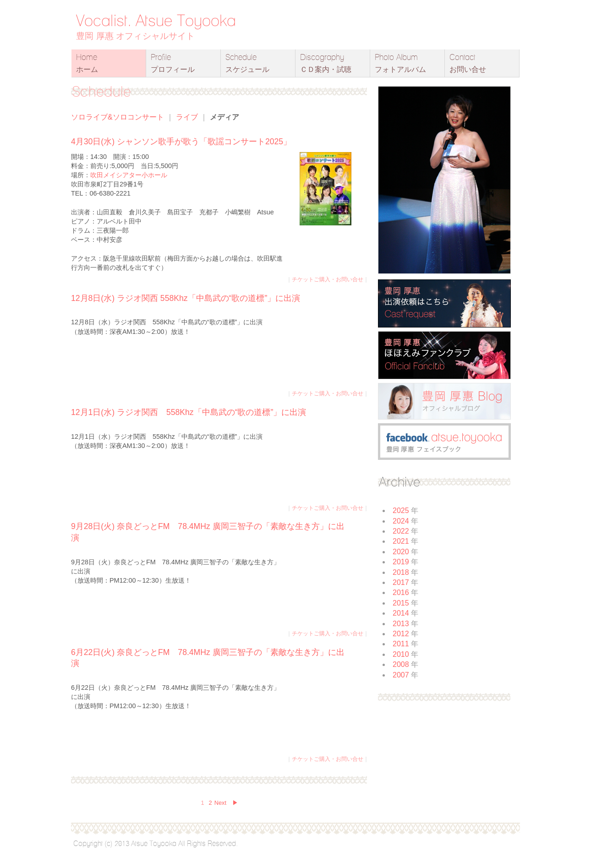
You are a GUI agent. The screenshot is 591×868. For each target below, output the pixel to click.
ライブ (187, 117)
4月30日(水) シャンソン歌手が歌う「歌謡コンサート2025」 (181, 142)
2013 (401, 624)
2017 (401, 582)
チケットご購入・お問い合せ (328, 279)
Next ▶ (226, 803)
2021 (401, 541)
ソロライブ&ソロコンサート (118, 117)
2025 (401, 510)
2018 (401, 572)
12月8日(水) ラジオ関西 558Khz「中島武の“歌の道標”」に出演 (186, 298)
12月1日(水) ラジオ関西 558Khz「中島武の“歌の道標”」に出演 (189, 412)
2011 (401, 644)
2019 (401, 562)
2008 (401, 664)
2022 (401, 531)
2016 (401, 592)
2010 (401, 654)
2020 (401, 552)
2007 (401, 675)
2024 (401, 521)
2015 (401, 603)
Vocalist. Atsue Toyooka (156, 20)
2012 (401, 634)
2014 (401, 613)
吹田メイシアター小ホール (129, 175)
